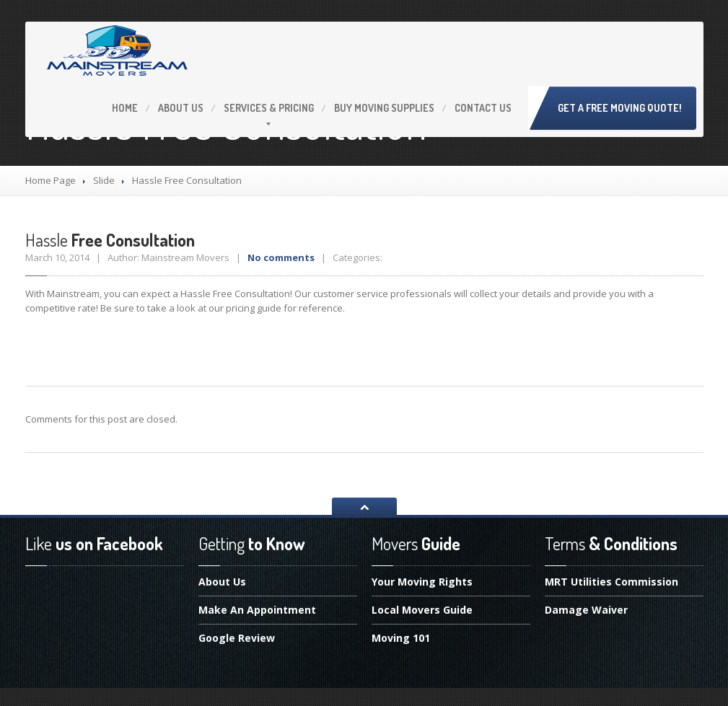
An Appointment (257, 610)
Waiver (586, 610)
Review (237, 638)
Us (181, 108)
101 (401, 638)
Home (125, 108)
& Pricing (269, 108)
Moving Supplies (384, 108)
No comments (281, 257)
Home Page (51, 180)
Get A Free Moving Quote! (620, 108)
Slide (104, 180)
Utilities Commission (611, 583)
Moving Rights (422, 583)
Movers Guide (422, 610)
